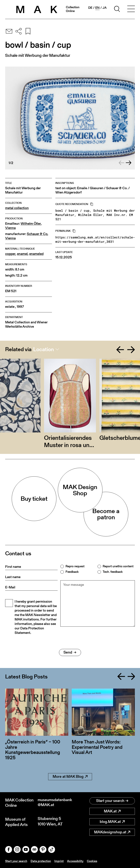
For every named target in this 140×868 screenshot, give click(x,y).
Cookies (95, 861)
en (97, 8)
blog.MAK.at (112, 822)
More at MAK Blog (70, 776)
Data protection (42, 861)
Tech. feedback (113, 572)
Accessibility (77, 861)
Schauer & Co (37, 234)
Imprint (61, 861)
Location (44, 349)
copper (10, 254)
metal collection (17, 208)
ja (105, 8)
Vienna (10, 228)
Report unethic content (118, 566)
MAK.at (112, 811)
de (90, 8)
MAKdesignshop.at (112, 832)
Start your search (112, 801)
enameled (36, 254)
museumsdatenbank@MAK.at (54, 803)
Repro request (75, 566)
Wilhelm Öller (31, 224)
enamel (22, 254)
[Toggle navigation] (131, 9)
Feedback (72, 572)
